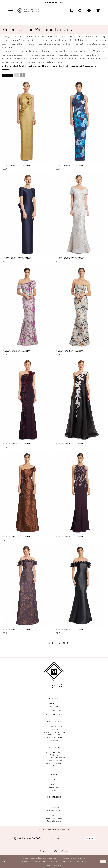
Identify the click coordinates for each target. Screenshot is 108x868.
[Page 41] (64, 643)
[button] (11, 11)
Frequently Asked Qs (54, 810)
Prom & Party (54, 782)
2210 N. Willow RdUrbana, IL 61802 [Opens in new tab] (54, 705)
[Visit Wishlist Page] (89, 11)
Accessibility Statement (54, 818)
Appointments (54, 802)
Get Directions (54, 807)
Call (4, 66)
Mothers (54, 785)
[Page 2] (49, 643)
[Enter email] (72, 839)
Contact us (54, 805)
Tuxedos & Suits (54, 787)
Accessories (54, 790)
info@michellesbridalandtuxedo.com (54, 829)
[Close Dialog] (4, 862)
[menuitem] (11, 11)
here (59, 865)
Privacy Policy (54, 816)
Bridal (54, 779)
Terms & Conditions (54, 821)
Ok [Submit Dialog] (103, 861)
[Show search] (80, 11)
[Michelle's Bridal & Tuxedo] (28, 10)
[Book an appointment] (54, 2)
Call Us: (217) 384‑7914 (54, 711)
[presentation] (27, 121)
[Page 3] (52, 643)
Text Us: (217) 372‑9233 (54, 715)
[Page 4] (56, 643)
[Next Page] (68, 643)
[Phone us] (71, 11)
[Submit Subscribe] (90, 839)
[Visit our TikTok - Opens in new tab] (61, 686)
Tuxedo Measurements (54, 813)
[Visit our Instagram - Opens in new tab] (54, 686)
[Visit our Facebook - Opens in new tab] (47, 686)
